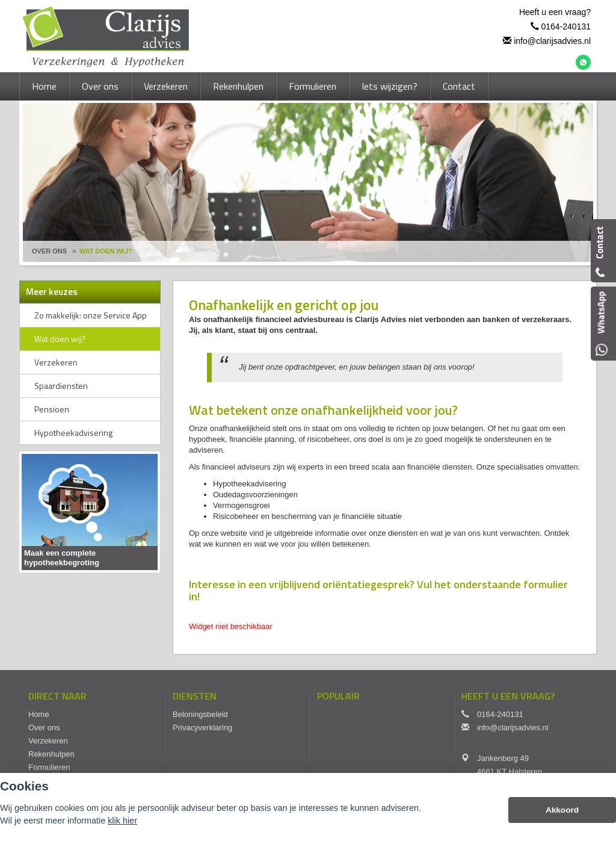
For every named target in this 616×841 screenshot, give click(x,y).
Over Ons (49, 251)
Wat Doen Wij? (106, 251)
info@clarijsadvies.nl (552, 41)
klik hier (122, 821)
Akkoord (562, 810)
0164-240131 (566, 26)
